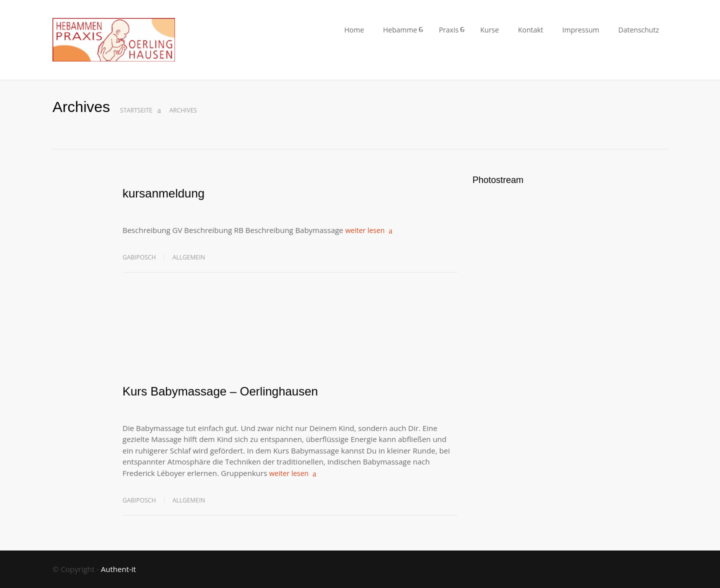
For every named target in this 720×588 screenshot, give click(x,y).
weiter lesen (365, 230)
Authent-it (118, 569)
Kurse (489, 30)
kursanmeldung (163, 193)
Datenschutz (639, 30)
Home (354, 30)
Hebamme (400, 30)
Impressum (581, 30)
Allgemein (189, 257)
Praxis (449, 30)
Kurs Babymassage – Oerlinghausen (220, 391)
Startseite (136, 110)
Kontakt (531, 30)
